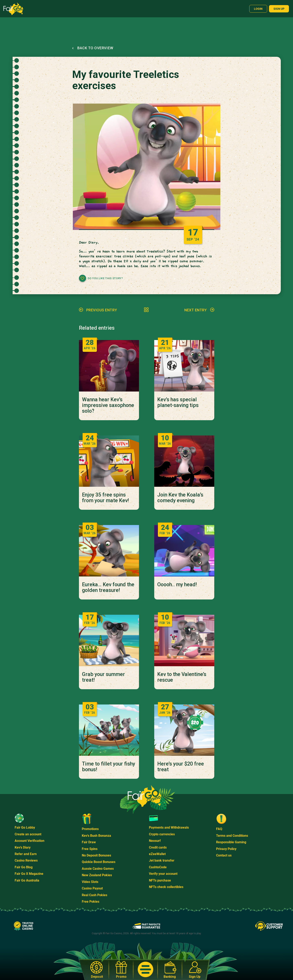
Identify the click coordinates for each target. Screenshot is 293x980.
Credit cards (158, 847)
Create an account (28, 834)
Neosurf (155, 841)
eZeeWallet (157, 854)
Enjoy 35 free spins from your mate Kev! (105, 498)
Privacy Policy (226, 849)
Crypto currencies (162, 834)
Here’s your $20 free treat (181, 767)
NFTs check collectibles (166, 887)
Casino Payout (92, 888)
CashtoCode (158, 867)
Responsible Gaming (231, 842)
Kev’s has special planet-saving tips (178, 402)
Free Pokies (91, 902)
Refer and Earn (26, 854)
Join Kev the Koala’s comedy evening (180, 498)
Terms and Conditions (232, 836)
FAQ (219, 829)
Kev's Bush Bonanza (96, 836)
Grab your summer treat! (103, 677)
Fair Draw (89, 842)
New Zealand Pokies (97, 875)
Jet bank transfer (162, 860)
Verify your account (163, 874)
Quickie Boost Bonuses (99, 862)
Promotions (90, 829)
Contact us (224, 855)
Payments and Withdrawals (169, 827)
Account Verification (30, 841)
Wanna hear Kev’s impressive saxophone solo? (108, 405)
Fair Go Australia (27, 880)
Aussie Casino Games (98, 869)
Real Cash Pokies (95, 895)
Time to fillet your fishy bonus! (109, 767)
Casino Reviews (26, 860)
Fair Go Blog (24, 867)
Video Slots (90, 882)
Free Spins (90, 849)
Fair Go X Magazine (29, 874)
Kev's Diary (23, 847)
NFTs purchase (160, 880)
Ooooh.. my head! (177, 585)
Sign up (279, 9)
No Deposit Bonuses (96, 855)
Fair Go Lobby (25, 827)
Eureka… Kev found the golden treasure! (108, 587)
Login (258, 9)
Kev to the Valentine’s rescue (182, 677)
